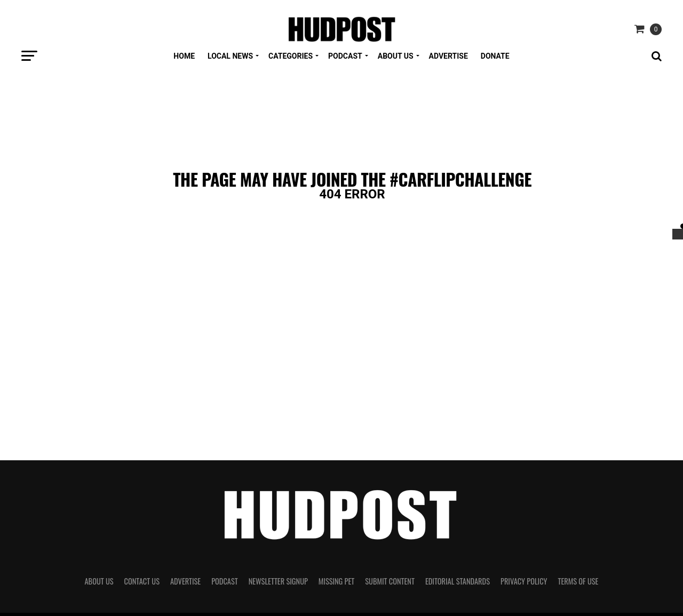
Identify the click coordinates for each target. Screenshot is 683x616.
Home (184, 56)
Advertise (448, 56)
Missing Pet (336, 581)
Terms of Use (578, 581)
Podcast (345, 56)
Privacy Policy (524, 581)
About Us (396, 56)
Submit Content (390, 581)
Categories (291, 56)
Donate (495, 56)
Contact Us (142, 581)
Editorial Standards (458, 581)
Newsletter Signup (278, 581)
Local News (230, 56)
